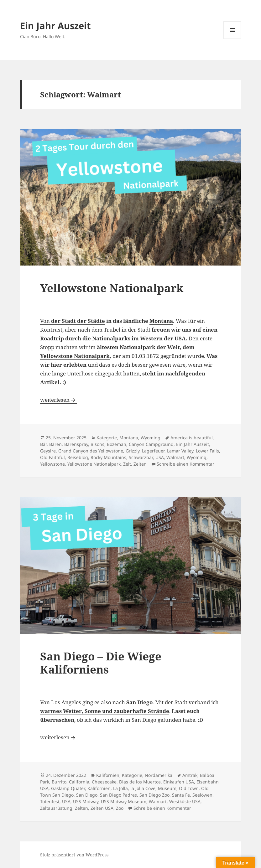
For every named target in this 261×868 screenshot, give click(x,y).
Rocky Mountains (108, 457)
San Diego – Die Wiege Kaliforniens (101, 663)
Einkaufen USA (179, 782)
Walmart (175, 457)
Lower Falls (207, 451)
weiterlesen (59, 400)
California (79, 782)
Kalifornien (108, 775)
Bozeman (117, 444)
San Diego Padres (118, 795)
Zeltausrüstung (56, 808)
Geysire (48, 451)
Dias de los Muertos (140, 782)
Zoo (120, 808)
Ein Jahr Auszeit (55, 26)
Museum (167, 788)
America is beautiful (192, 438)
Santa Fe (181, 795)
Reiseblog (78, 457)
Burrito (59, 782)
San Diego (87, 795)
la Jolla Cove (143, 788)
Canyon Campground (151, 444)
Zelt (127, 464)
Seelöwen (202, 795)
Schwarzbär (141, 457)
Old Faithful (52, 457)
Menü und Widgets (232, 39)
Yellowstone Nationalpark (112, 288)
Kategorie (107, 438)
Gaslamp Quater (68, 788)
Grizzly (133, 451)
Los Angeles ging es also (82, 702)
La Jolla (120, 788)
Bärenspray (76, 444)
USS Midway (86, 801)
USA (160, 457)
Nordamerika (159, 775)
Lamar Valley (180, 451)
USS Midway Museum (124, 801)
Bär (43, 444)
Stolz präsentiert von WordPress (74, 855)
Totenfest (50, 801)
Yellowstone (52, 464)
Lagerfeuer (153, 451)
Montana (161, 321)
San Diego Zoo (154, 795)
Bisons (97, 444)
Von (73, 321)
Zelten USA (102, 808)
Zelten (140, 464)
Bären (55, 444)
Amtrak (190, 775)
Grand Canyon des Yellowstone (91, 451)
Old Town (189, 788)
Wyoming (151, 438)
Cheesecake (104, 782)
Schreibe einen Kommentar (185, 464)
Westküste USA (185, 801)
